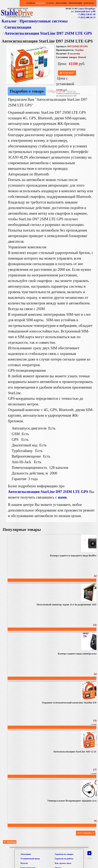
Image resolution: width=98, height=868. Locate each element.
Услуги (50, 3)
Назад (10, 842)
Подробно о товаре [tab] (27, 91)
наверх (89, 855)
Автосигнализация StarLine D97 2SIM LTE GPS (48, 33)
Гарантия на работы (64, 859)
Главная (30, 3)
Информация (76, 3)
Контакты (89, 3)
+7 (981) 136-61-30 (86, 14)
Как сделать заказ (63, 863)
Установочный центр (30, 859)
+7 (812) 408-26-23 (86, 17)
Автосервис (61, 3)
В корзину (67, 73)
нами (62, 497)
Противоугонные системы (44, 21)
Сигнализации (18, 27)
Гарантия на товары (64, 854)
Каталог (41, 3)
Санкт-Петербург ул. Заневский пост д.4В (83, 10)
